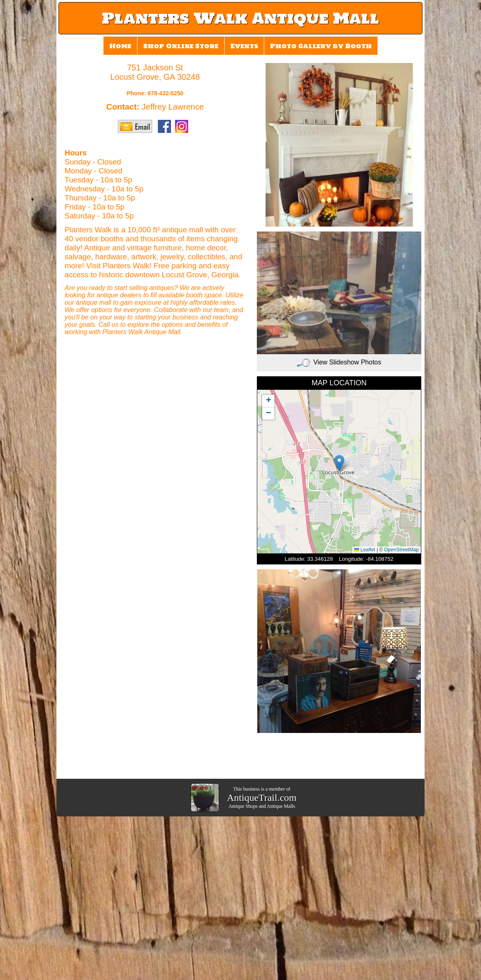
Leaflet (365, 550)
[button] (339, 463)
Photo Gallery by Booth (321, 46)
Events (244, 46)
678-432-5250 (165, 93)
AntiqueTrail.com (262, 798)
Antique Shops (243, 806)
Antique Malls (281, 806)
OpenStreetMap (401, 550)
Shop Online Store (181, 46)
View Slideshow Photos (339, 362)
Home (120, 46)
